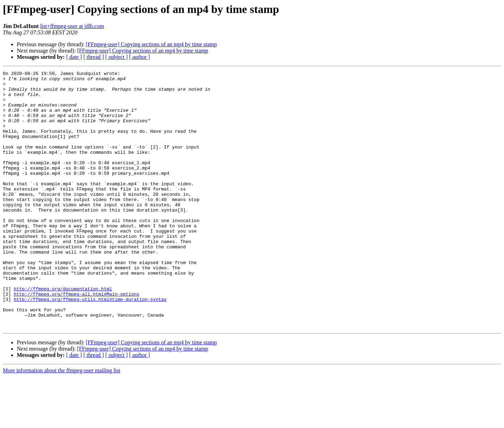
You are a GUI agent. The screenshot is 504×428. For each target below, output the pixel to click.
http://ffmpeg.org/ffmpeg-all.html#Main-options (76, 339)
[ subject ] (117, 57)
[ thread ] (94, 57)
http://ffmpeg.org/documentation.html (63, 333)
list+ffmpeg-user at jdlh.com (72, 26)
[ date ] (74, 57)
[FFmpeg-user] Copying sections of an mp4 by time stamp (151, 44)
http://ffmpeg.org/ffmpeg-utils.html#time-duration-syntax (90, 345)
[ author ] (140, 57)
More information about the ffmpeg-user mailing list (62, 422)
